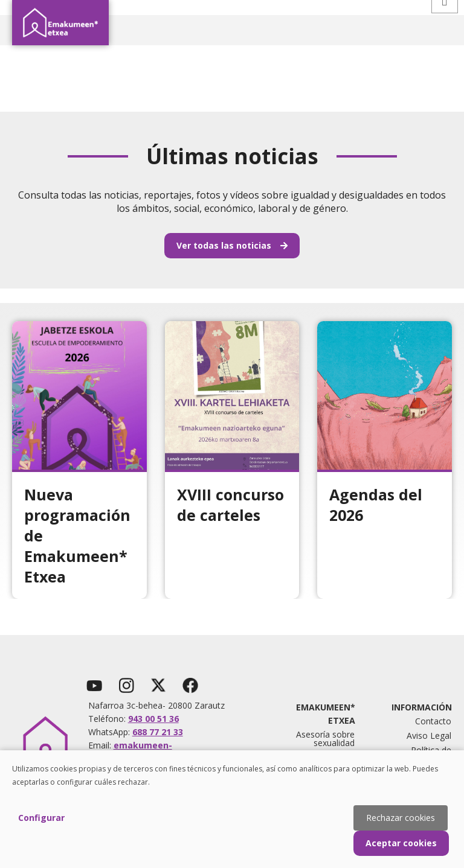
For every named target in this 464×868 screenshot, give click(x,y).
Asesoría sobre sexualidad (325, 739)
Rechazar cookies (401, 818)
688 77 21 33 (158, 732)
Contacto (433, 721)
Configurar (41, 818)
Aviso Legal (429, 736)
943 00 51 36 (153, 719)
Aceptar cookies (401, 843)
